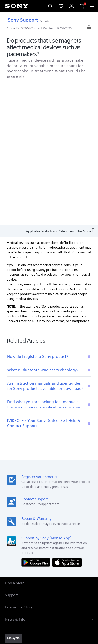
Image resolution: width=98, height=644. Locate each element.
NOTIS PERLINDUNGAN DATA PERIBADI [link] (49, 611)
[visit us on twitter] (59, 540)
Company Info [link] (75, 522)
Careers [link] (39, 528)
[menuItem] (61, 6)
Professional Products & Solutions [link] (37, 522)
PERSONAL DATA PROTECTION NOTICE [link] (49, 605)
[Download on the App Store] (67, 421)
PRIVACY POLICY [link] (49, 599)
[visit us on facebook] (39, 540)
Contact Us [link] (57, 528)
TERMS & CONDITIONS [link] (49, 593)
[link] (13, 497)
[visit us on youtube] (28, 540)
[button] (49, 442)
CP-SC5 (45, 21)
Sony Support (22, 20)
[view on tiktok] (70, 540)
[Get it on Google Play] (37, 421)
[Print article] (89, 28)
